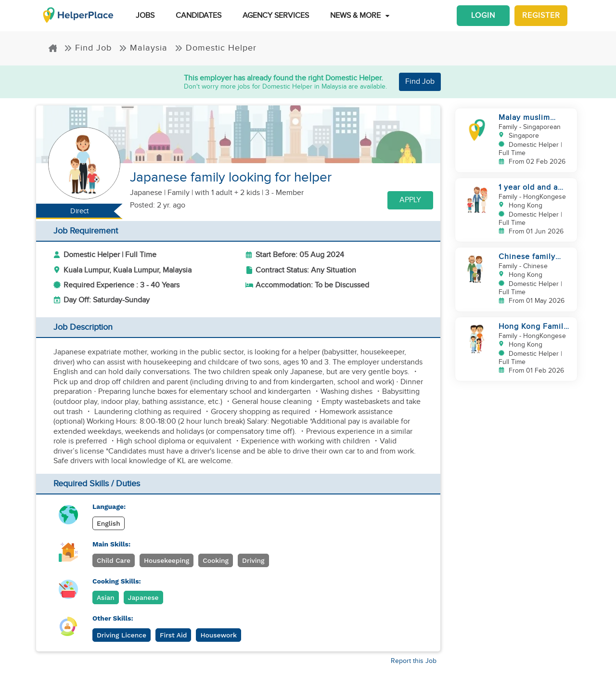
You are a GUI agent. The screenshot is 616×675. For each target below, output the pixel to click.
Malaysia (143, 48)
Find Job (88, 48)
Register (541, 16)
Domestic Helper (216, 48)
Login (483, 16)
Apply (410, 200)
